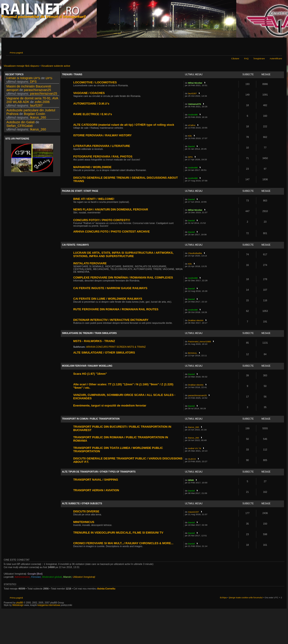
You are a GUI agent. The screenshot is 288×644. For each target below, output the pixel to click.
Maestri (67, 577)
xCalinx (192, 125)
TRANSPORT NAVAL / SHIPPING (96, 480)
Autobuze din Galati (20, 123)
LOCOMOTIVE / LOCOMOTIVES (95, 82)
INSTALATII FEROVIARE (90, 263)
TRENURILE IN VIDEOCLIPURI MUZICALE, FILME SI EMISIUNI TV (118, 533)
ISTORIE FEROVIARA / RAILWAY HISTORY (102, 135)
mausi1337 (193, 512)
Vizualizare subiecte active (56, 66)
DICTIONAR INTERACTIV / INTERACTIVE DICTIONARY (111, 320)
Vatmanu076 (195, 104)
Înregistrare (259, 58)
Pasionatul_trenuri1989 (200, 341)
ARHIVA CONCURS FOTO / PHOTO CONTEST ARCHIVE (111, 232)
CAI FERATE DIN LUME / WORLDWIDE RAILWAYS (108, 299)
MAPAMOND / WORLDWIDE (92, 167)
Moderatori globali (52, 577)
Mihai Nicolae (195, 83)
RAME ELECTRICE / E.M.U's (92, 114)
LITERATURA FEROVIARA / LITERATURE (102, 146)
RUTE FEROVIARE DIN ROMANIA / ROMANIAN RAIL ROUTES (116, 309)
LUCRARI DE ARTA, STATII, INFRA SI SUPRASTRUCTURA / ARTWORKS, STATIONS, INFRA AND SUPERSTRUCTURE (123, 254)
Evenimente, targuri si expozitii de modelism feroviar (110, 405)
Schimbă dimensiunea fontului (279, 52)
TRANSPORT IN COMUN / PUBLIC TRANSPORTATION (91, 419)
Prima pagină (16, 53)
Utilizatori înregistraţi (84, 577)
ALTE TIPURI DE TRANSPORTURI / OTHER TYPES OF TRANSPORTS (99, 472)
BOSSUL (193, 353)
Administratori (22, 577)
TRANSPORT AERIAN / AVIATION (96, 490)
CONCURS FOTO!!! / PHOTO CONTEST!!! (102, 220)
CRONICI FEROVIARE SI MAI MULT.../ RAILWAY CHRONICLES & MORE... (123, 543)
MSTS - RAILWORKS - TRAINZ (94, 341)
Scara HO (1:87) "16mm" (90, 374)
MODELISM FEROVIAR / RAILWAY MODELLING (87, 366)
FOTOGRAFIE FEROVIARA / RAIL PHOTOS (103, 156)
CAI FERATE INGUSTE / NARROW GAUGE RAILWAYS (110, 288)
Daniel (191, 146)
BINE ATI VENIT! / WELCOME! (94, 199)
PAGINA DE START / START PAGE (80, 191)
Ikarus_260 (38, 119)
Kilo (190, 136)
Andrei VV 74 (194, 448)
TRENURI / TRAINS (72, 74)
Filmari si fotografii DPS (23, 79)
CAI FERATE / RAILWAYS (75, 245)
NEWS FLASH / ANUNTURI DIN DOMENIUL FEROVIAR (110, 209)
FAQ (246, 58)
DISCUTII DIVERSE (86, 511)
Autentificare (276, 58)
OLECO (192, 459)
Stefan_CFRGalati (19, 127)
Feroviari (36, 577)
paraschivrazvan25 (37, 91)
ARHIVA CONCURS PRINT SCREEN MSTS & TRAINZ (116, 347)
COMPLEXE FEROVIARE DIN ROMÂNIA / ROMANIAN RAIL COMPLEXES (123, 277)
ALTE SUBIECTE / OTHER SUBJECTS (82, 504)
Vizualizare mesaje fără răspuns (21, 66)
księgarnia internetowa (49, 605)
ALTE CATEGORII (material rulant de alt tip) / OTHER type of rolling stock (124, 125)
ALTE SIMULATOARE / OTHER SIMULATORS (104, 353)
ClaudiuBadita (195, 253)
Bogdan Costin (34, 115)
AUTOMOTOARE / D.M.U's (91, 104)
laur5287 (36, 107)
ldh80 (191, 480)
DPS (49, 79)
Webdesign (18, 605)
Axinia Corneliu (106, 589)
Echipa (223, 597)
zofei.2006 (42, 103)
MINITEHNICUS (84, 522)
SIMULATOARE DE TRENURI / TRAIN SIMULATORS (89, 333)
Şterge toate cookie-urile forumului (246, 597)
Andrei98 (193, 115)
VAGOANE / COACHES (89, 93)
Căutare (235, 58)
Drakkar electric (196, 320)
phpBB (20, 603)
